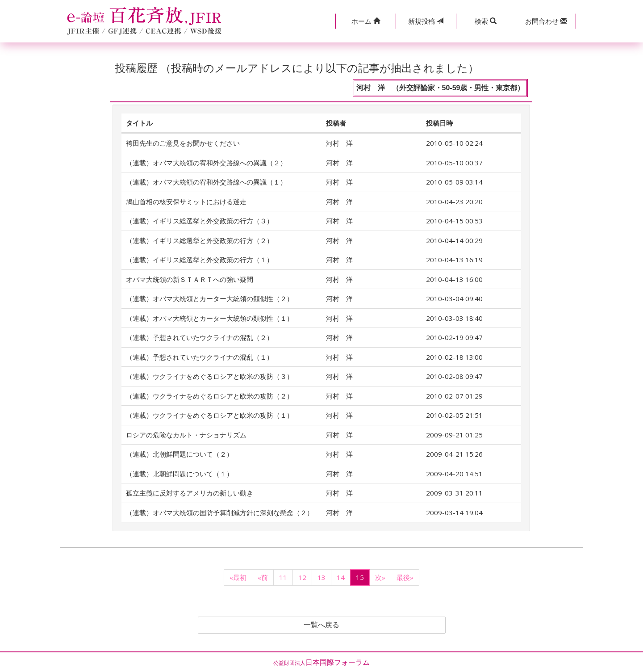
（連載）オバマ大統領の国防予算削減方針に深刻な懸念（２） (220, 512)
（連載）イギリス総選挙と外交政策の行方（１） (200, 260)
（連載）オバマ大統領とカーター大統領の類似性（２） (210, 298)
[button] (365, 21)
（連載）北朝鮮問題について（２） (180, 454)
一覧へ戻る (321, 625)
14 (341, 577)
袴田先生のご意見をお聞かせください (183, 143)
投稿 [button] (426, 21)
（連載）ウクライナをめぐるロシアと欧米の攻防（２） (210, 396)
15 (360, 577)
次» (380, 577)
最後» (405, 577)
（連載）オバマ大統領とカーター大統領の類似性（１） (210, 318)
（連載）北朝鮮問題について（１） (180, 474)
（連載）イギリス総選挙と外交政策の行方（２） (200, 240)
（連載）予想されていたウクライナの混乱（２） (200, 337)
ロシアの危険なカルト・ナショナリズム (186, 435)
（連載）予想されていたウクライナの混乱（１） (200, 357)
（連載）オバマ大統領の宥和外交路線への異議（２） (206, 163)
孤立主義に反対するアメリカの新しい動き (190, 493)
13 (321, 577)
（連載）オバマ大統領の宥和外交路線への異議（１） (206, 182)
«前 (263, 577)
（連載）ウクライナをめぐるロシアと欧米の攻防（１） (210, 415)
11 (283, 577)
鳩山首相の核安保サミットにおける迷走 (186, 202)
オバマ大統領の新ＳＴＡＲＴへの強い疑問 (190, 279)
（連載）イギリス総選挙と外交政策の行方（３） (200, 221)
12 (302, 577)
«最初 (238, 577)
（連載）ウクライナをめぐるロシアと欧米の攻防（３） (210, 376)
